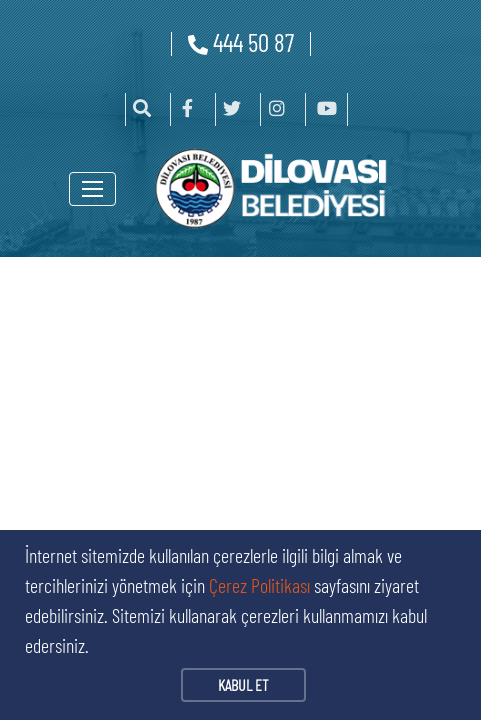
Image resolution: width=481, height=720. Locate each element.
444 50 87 (241, 42)
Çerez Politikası (259, 585)
